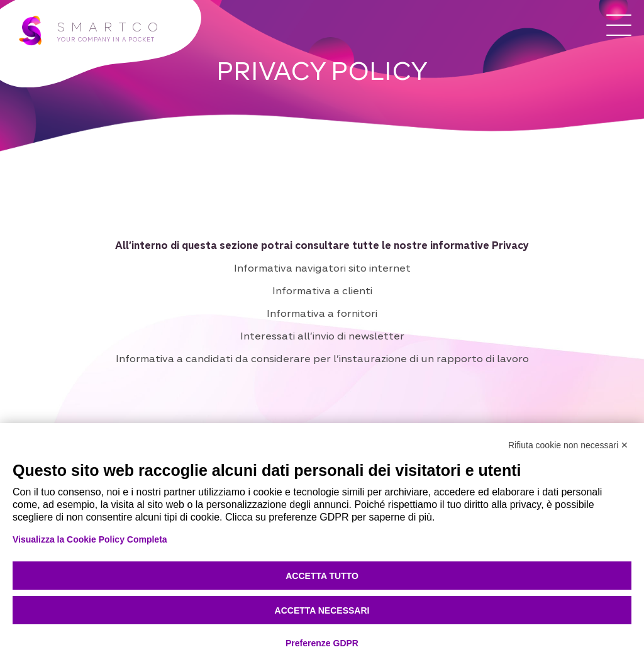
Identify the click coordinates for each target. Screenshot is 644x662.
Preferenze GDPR (322, 643)
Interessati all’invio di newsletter (322, 336)
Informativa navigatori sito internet (322, 268)
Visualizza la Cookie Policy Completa (90, 539)
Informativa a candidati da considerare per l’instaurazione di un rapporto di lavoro (322, 358)
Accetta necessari (322, 610)
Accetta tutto (322, 576)
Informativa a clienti (322, 290)
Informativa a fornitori (322, 313)
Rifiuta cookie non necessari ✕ (568, 445)
